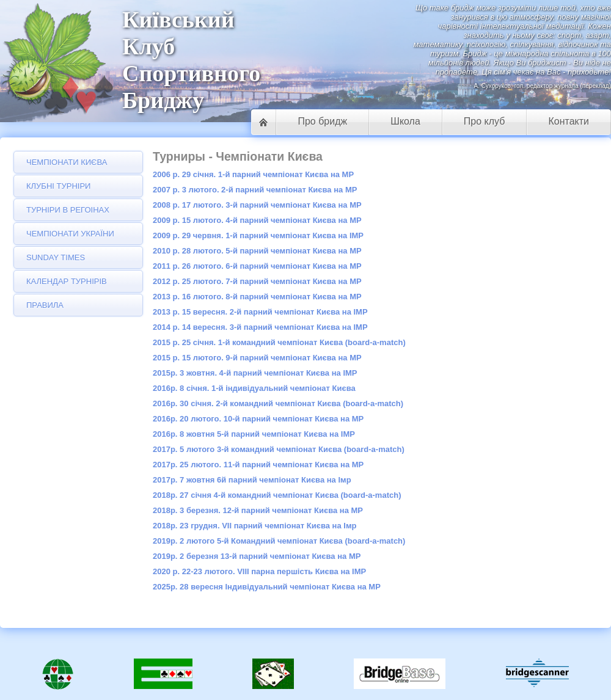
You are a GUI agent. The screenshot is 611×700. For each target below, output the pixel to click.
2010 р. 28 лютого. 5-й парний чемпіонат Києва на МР (257, 251)
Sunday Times (56, 257)
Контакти (569, 121)
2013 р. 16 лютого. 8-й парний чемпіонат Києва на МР (257, 297)
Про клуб (485, 121)
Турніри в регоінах (68, 210)
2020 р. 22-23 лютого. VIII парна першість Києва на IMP (259, 571)
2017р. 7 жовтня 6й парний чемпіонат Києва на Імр (252, 480)
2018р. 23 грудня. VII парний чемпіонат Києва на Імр (254, 526)
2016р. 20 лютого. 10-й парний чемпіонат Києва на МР (258, 419)
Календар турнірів (67, 281)
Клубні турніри (58, 186)
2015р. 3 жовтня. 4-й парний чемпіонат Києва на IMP (255, 373)
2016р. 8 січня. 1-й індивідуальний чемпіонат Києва (254, 388)
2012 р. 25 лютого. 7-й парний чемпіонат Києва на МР (257, 281)
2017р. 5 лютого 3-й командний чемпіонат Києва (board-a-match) (279, 449)
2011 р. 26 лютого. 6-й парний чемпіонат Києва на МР (257, 266)
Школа (405, 121)
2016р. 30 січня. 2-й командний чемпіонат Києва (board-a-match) (278, 403)
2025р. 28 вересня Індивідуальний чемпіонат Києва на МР (267, 587)
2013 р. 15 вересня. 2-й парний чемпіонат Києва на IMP (260, 312)
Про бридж (322, 121)
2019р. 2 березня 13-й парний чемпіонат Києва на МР (257, 556)
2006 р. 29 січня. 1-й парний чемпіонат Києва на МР (253, 174)
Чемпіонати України (70, 234)
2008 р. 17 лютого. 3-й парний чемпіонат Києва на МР (257, 205)
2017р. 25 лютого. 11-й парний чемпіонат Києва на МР (258, 465)
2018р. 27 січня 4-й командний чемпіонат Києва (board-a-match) (277, 495)
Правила (45, 305)
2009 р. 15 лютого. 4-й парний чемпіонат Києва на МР (257, 220)
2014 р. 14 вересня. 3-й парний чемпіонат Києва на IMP (260, 327)
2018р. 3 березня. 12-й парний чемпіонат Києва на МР (258, 510)
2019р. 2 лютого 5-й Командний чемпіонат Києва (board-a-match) (279, 541)
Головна (263, 122)
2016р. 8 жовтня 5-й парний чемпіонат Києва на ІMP (254, 434)
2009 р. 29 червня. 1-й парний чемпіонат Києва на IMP (258, 235)
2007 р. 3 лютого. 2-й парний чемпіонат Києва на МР (255, 190)
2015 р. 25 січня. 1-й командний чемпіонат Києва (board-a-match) (279, 342)
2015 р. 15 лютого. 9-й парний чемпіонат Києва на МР (257, 358)
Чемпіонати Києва (67, 162)
